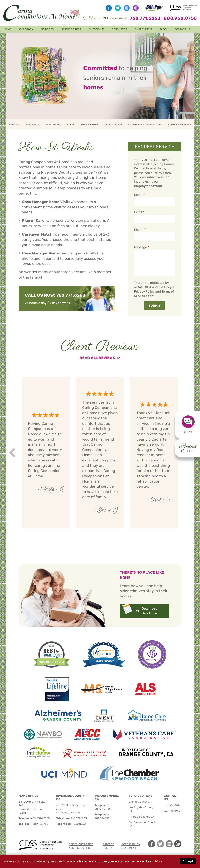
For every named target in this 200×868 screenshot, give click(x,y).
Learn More (154, 861)
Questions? (97, 29)
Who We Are (33, 125)
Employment (143, 29)
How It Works (90, 125)
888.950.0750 (180, 18)
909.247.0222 (103, 809)
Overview (15, 125)
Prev (13, 453)
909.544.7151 (103, 818)
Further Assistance (179, 125)
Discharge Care (113, 125)
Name (138, 195)
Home (8, 29)
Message (141, 247)
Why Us (71, 125)
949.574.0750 (42, 818)
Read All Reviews (97, 358)
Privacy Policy (144, 292)
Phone (139, 230)
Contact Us (182, 29)
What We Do (53, 125)
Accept (188, 861)
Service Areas (71, 29)
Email (138, 212)
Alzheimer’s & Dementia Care (145, 125)
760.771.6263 (145, 18)
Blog (163, 29)
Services (47, 29)
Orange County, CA (140, 802)
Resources (119, 29)
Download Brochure (150, 611)
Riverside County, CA (141, 817)
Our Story (26, 29)
